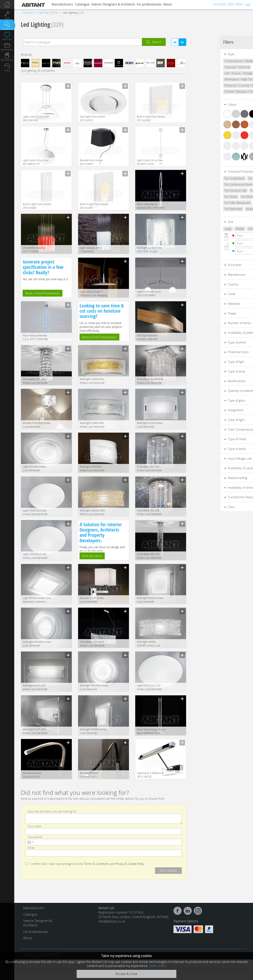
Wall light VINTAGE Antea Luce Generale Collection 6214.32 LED (93, 469)
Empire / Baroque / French (215, 91)
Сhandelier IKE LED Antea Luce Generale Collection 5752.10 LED (150, 556)
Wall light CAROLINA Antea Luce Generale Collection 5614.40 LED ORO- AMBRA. (93, 381)
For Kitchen (222, 197)
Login (248, 4)
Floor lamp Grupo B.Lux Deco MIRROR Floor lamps (151, 731)
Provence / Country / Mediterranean (221, 85)
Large (201, 229)
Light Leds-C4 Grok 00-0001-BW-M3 (36, 118)
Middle (213, 229)
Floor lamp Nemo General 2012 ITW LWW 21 (151, 206)
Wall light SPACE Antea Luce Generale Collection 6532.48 (93, 731)
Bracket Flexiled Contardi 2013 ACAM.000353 (32, 775)
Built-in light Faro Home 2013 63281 (94, 206)
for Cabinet (229, 178)
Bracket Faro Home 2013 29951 (91, 162)
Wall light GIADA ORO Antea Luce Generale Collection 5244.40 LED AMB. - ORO (93, 513)
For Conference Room (212, 184)
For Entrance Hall (209, 191)
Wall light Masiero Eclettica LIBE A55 (147, 337)
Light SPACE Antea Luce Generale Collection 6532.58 (37, 600)
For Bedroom (232, 191)
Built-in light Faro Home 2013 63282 (37, 206)
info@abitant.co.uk (112, 921)
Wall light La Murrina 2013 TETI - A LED (149, 250)
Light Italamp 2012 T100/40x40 (91, 250)
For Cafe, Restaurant (211, 203)
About (167, 4)
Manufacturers (62, 4)
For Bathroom (206, 209)
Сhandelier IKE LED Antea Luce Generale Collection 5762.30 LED (150, 513)
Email (31, 848)
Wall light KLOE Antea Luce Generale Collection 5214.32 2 (150, 425)
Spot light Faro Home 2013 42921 (92, 118)
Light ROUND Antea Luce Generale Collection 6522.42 (34, 469)
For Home (204, 197)
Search (157, 42)
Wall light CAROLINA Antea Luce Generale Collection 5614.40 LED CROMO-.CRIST (93, 425)
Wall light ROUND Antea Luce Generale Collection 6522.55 (37, 644)
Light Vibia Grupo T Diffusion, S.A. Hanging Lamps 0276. (93, 294)
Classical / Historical (210, 67)
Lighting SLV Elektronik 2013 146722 (150, 775)
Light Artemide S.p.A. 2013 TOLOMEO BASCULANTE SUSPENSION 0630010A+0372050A (149, 294)
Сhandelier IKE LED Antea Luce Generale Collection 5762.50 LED (150, 469)
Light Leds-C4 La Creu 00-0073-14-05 (150, 162)
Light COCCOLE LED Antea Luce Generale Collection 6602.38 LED (36, 556)
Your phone (35, 837)
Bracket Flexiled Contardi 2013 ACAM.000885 (89, 775)
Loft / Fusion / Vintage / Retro (216, 73)
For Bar (232, 203)
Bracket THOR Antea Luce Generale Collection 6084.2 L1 (92, 600)
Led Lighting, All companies (38, 71)
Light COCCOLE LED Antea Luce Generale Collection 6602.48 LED (150, 688)
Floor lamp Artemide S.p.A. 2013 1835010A (35, 337)
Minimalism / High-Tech (213, 79)
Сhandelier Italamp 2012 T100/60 (34, 250)
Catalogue (82, 4)
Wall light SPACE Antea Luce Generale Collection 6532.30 (150, 600)
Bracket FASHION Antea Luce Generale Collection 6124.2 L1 (37, 425)
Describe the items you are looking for (52, 811)
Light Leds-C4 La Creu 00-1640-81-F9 (36, 162)
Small (225, 229)
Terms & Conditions (97, 864)
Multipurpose (228, 209)
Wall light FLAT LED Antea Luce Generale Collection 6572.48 (35, 731)
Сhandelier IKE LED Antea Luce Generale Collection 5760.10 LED (36, 381)
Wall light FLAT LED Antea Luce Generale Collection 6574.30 (35, 688)
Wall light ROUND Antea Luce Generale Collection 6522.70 (94, 688)
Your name (34, 826)
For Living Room (208, 178)
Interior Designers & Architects (113, 4)
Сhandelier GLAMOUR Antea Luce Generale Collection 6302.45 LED (150, 381)
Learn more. (158, 966)
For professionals (149, 4)
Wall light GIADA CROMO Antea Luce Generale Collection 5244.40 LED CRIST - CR (150, 644)
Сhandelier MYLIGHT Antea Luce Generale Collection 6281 (92, 644)
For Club (238, 197)
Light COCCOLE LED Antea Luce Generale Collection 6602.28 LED (36, 513)
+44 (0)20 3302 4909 (227, 4)
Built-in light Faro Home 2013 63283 (151, 118)
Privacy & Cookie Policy (130, 864)
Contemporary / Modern (213, 61)
